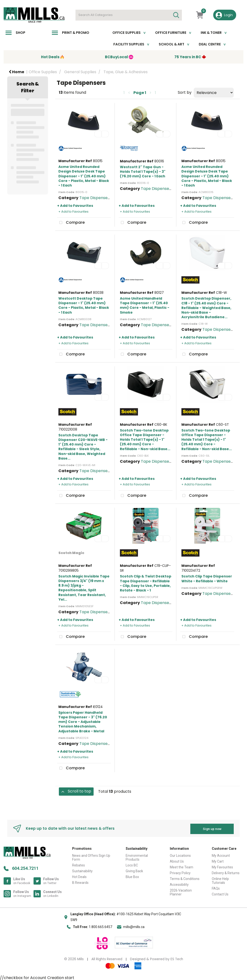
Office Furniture (171, 33)
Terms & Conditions (185, 878)
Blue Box (132, 876)
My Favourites (222, 866)
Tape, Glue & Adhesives (126, 72)
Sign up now (212, 828)
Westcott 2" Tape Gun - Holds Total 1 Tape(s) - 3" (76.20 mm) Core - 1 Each (143, 172)
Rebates (79, 865)
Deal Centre (210, 44)
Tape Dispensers (95, 198)
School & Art (172, 44)
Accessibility (179, 884)
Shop (21, 33)
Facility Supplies (129, 44)
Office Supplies (127, 33)
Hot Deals (79, 876)
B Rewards (80, 882)
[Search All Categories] (129, 15)
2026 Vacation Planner (181, 892)
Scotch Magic (71, 553)
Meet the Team (182, 866)
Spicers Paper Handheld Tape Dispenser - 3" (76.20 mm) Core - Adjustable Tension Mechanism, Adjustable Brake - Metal (83, 722)
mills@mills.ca (134, 926)
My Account (221, 855)
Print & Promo (76, 33)
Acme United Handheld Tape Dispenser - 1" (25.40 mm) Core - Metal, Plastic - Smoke (145, 305)
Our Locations (180, 855)
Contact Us (220, 894)
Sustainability (82, 870)
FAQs (216, 888)
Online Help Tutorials (220, 880)
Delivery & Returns (226, 872)
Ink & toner (211, 33)
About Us (177, 861)
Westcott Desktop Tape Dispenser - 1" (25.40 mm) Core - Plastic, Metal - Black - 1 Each (84, 305)
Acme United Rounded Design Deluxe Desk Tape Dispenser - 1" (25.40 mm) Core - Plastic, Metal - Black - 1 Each (84, 176)
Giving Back (134, 870)
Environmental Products (137, 857)
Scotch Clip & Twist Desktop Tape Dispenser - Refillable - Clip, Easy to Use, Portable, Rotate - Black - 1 (146, 583)
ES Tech (177, 958)
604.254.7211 (25, 868)
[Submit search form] (176, 15)
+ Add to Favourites (75, 206)
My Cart (218, 861)
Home (16, 72)
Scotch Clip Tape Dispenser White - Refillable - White (207, 579)
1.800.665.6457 (100, 926)
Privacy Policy (180, 872)
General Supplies (80, 72)
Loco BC (132, 865)
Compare (71, 223)
